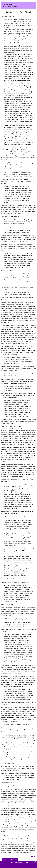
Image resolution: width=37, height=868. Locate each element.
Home (5, 860)
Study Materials (13, 860)
